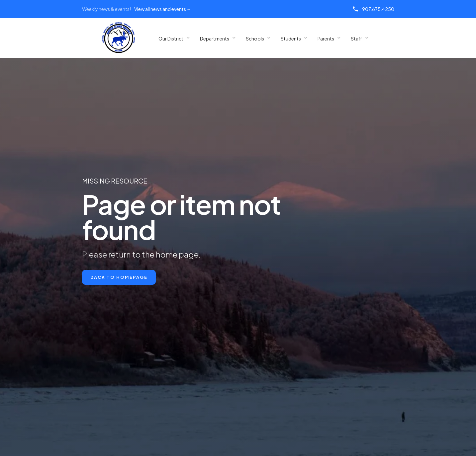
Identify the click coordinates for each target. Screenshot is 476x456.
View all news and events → (163, 9)
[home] (119, 38)
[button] (174, 38)
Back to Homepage (119, 277)
